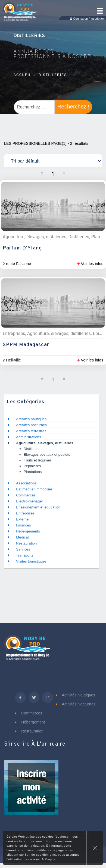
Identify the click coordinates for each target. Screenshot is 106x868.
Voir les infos (90, 264)
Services (23, 549)
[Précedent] (42, 173)
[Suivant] (64, 173)
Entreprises (25, 513)
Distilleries (53, 75)
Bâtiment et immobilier (34, 489)
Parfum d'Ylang (22, 248)
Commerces (26, 495)
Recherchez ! (73, 107)
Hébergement (30, 722)
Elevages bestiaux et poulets (47, 454)
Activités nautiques (31, 419)
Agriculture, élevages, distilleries (45, 443)
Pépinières (32, 466)
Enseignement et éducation (38, 507)
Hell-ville (12, 360)
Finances (23, 525)
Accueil (23, 75)
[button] (31, 791)
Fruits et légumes (38, 460)
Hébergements (28, 531)
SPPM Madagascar (26, 345)
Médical (22, 537)
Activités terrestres (31, 431)
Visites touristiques (31, 561)
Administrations (29, 437)
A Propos (48, 859)
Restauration (27, 543)
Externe (22, 519)
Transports (25, 555)
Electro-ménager (29, 501)
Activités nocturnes (31, 425)
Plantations (33, 472)
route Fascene (17, 264)
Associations (26, 483)
